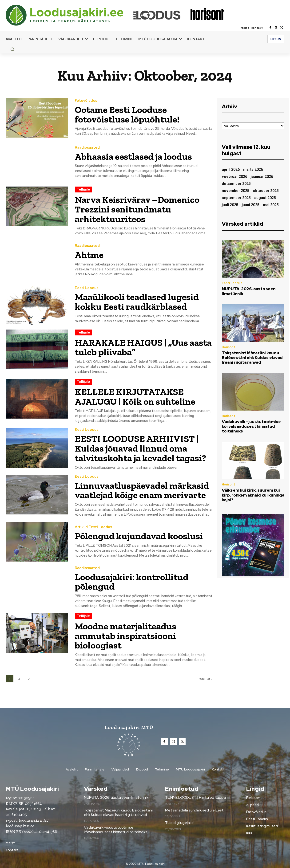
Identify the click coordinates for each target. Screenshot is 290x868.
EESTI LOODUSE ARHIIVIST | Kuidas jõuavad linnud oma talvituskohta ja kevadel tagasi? (141, 447)
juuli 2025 (230, 205)
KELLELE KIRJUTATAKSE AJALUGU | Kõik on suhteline (135, 396)
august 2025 (265, 198)
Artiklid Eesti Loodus (93, 525)
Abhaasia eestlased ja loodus (133, 156)
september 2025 (236, 198)
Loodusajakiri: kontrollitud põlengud (132, 579)
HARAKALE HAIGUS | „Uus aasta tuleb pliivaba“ (143, 347)
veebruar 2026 (234, 177)
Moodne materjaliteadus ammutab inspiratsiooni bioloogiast (126, 633)
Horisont (228, 347)
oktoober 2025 (266, 191)
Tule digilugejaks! (180, 820)
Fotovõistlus (86, 101)
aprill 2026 (231, 169)
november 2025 (236, 191)
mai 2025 (271, 205)
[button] (12, 49)
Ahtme (89, 254)
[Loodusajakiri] (69, 15)
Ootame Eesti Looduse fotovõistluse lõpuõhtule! (127, 114)
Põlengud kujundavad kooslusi (139, 534)
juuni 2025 (251, 205)
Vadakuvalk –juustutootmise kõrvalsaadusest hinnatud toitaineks (251, 426)
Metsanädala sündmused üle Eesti (195, 807)
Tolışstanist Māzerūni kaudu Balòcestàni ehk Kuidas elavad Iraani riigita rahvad (252, 358)
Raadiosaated (87, 148)
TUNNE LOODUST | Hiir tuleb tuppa (195, 795)
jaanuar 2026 (262, 177)
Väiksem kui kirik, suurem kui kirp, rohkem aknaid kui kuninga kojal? (253, 495)
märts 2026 (253, 169)
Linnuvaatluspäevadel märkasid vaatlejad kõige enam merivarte (142, 489)
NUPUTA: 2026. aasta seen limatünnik (249, 291)
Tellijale (83, 189)
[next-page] (29, 676)
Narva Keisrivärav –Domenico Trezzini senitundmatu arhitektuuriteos (138, 209)
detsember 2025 (236, 184)
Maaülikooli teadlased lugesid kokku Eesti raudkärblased (137, 301)
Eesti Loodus (87, 288)
